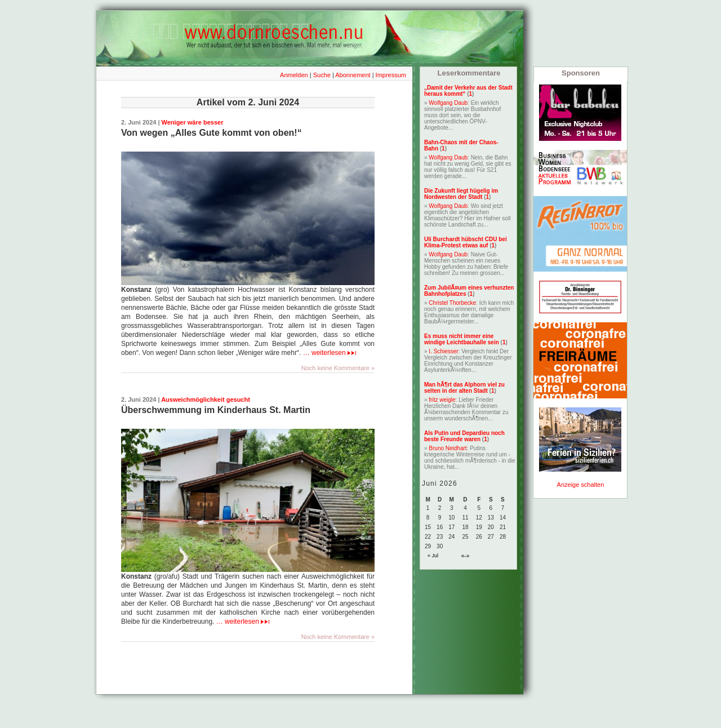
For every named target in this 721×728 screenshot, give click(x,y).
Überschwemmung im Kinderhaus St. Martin (216, 410)
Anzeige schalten (581, 485)
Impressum (391, 75)
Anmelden (294, 75)
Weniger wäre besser (193, 122)
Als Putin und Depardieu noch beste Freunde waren (464, 436)
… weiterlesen (330, 353)
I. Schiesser (443, 351)
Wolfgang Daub (448, 103)
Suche (322, 75)
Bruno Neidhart (448, 448)
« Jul (433, 556)
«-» (465, 556)
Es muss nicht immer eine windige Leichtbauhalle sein (462, 339)
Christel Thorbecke (452, 303)
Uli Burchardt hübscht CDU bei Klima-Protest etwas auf (466, 242)
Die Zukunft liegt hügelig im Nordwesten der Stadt (461, 194)
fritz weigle (442, 400)
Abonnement (353, 75)
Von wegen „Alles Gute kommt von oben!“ (212, 133)
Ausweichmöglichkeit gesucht (206, 399)
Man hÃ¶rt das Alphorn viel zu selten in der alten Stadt (464, 388)
